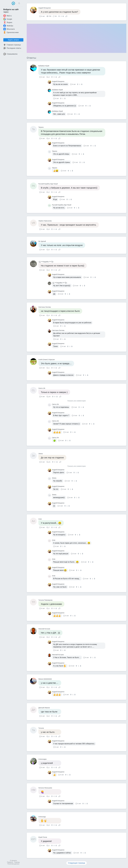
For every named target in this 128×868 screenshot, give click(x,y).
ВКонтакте (9, 29)
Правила (10, 862)
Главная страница (12, 45)
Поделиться (66, 16)
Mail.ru (8, 16)
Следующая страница (77, 863)
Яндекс (8, 22)
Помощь (17, 862)
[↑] (59, 16)
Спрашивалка (10, 54)
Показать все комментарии (77, 401)
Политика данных (13, 864)
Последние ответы (12, 48)
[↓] (63, 16)
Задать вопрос (13, 40)
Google (8, 19)
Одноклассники (11, 32)
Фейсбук (8, 26)
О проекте (13, 861)
